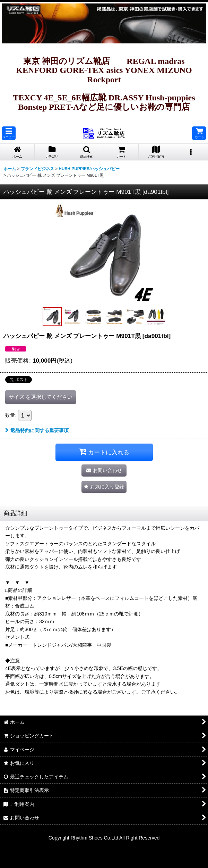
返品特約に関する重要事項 (37, 430)
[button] (9, 133)
